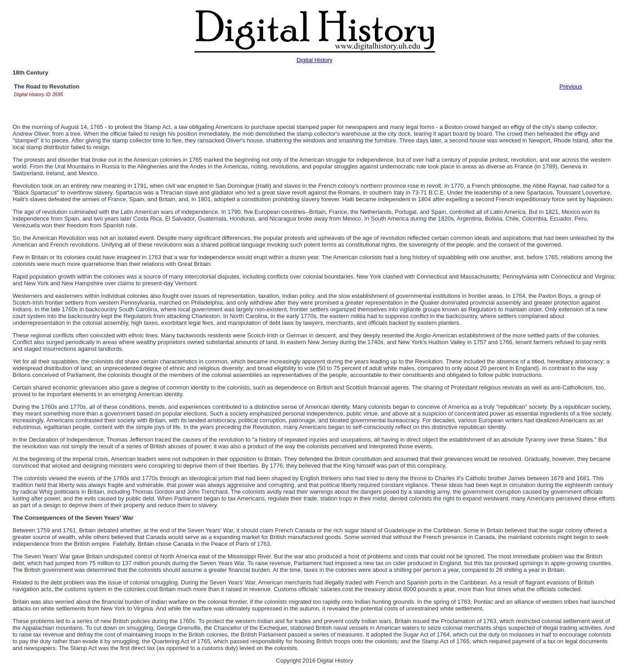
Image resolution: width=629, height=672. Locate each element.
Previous (571, 86)
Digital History (314, 60)
